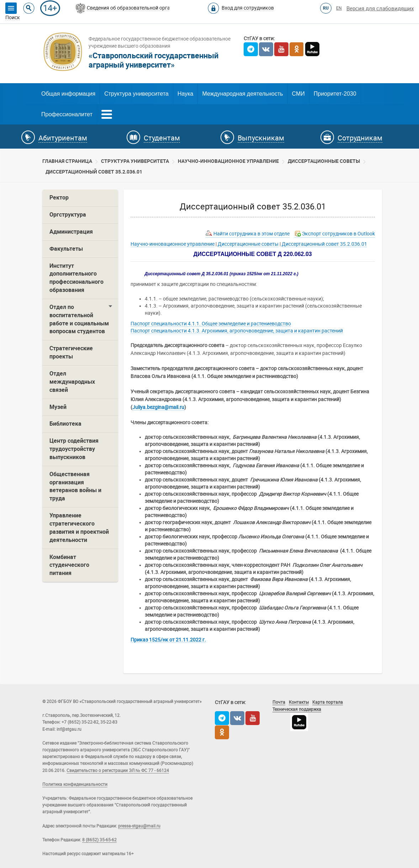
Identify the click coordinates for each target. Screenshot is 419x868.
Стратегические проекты (71, 352)
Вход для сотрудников (248, 8)
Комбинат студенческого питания (69, 565)
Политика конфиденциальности (75, 784)
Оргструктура (68, 215)
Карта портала (328, 702)
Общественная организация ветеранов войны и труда (75, 486)
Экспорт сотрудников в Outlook (338, 234)
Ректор (59, 198)
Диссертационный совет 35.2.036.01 (94, 172)
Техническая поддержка (297, 709)
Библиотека (65, 424)
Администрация (71, 232)
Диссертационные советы (324, 161)
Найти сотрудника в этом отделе (251, 234)
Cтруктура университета (135, 161)
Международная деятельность (242, 94)
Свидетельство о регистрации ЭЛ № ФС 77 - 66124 (118, 771)
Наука (185, 94)
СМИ (298, 94)
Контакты (299, 702)
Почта (279, 702)
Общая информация (68, 94)
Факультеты (66, 249)
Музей (58, 407)
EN (339, 8)
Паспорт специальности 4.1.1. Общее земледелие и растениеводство (211, 324)
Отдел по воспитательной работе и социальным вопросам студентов (79, 319)
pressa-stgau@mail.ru (139, 826)
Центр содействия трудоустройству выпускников (74, 449)
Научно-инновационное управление (228, 161)
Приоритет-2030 (335, 94)
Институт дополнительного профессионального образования (76, 278)
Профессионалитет (67, 114)
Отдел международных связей (72, 382)
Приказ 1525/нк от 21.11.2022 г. (168, 640)
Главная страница (67, 161)
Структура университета (136, 94)
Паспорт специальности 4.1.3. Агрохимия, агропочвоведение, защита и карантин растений (237, 331)
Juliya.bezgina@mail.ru (158, 407)
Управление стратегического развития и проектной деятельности (79, 528)
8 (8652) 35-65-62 (99, 840)
